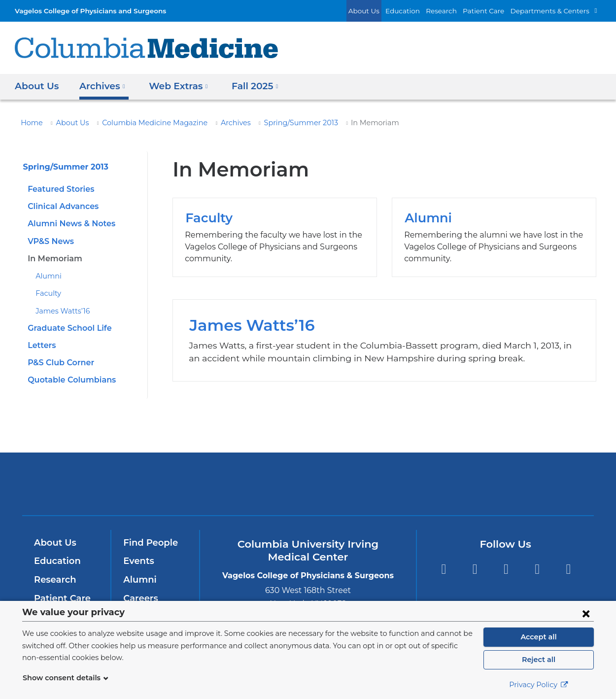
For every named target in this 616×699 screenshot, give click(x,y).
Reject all (538, 660)
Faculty (47, 293)
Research (455, 11)
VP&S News (50, 241)
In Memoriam (52, 259)
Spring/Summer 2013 (275, 123)
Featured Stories (59, 189)
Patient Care (494, 11)
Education (420, 11)
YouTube (506, 569)
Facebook (443, 569)
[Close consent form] (586, 613)
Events (138, 561)
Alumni (46, 276)
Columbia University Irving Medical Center (174, 484)
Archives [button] (100, 86)
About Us (385, 11)
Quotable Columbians (68, 380)
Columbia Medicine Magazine (142, 123)
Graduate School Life (67, 328)
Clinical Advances (61, 206)
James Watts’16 (61, 311)
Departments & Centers (554, 11)
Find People (148, 543)
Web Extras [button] (174, 86)
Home (30, 123)
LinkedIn (537, 569)
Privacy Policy (539, 685)
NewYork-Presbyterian (308, 490)
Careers (140, 598)
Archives (215, 123)
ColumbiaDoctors (450, 484)
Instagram (568, 569)
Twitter (475, 569)
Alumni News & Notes (68, 224)
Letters (41, 345)
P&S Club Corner (60, 363)
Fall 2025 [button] (247, 86)
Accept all (539, 637)
